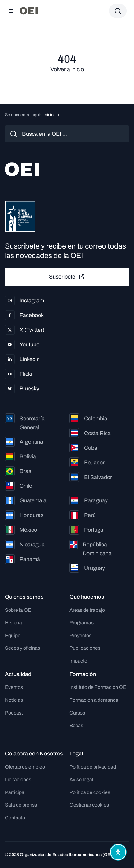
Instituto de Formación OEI (99, 687)
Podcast (14, 713)
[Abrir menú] (11, 11)
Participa (15, 792)
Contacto (15, 818)
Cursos (77, 713)
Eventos (14, 687)
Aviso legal (81, 779)
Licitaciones (18, 779)
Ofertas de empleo (25, 767)
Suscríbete (67, 277)
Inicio (48, 115)
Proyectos (80, 635)
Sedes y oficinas (22, 648)
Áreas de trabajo (87, 610)
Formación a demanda (94, 700)
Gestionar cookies (89, 805)
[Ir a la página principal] (29, 11)
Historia (13, 623)
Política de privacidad (93, 767)
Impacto (78, 661)
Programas (82, 623)
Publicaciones (85, 648)
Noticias (14, 700)
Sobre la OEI (19, 610)
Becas (76, 725)
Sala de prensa (21, 805)
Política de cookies (90, 792)
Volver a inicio (67, 69)
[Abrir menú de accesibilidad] (118, 852)
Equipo (13, 635)
